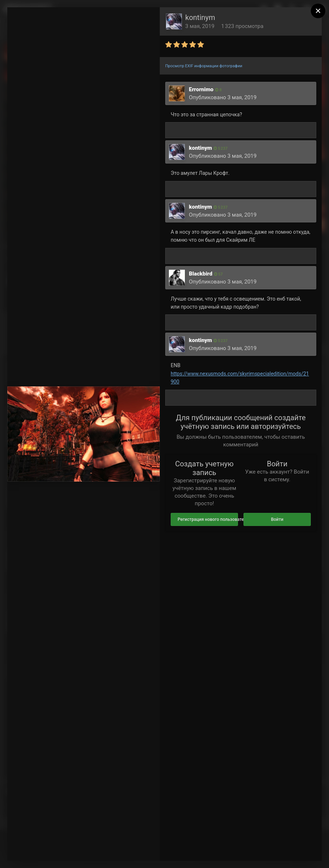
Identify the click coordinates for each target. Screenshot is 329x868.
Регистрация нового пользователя (208, 519)
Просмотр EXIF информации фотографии (204, 66)
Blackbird (201, 274)
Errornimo (201, 89)
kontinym (200, 17)
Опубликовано (223, 97)
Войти (277, 519)
